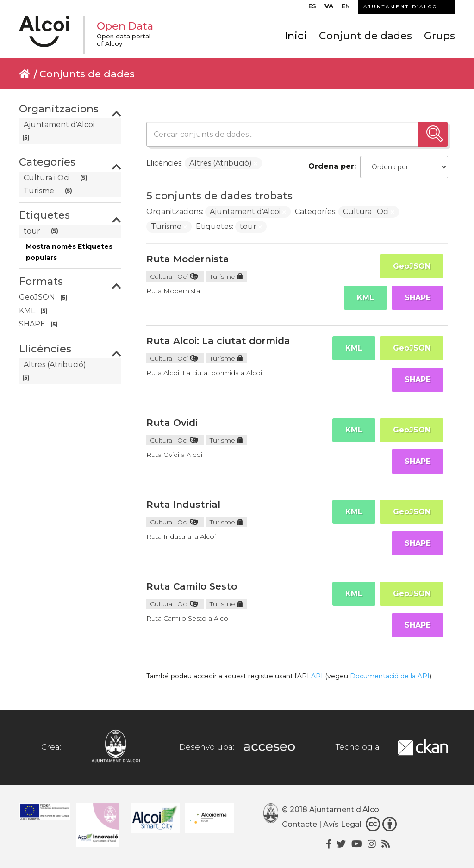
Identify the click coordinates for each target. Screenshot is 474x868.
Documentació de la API (390, 676)
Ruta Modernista (188, 259)
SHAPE (418, 298)
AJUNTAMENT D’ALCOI (402, 7)
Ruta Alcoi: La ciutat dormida (218, 341)
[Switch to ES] (312, 8)
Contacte (299, 824)
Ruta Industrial (183, 505)
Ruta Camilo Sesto (192, 586)
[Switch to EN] (346, 8)
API (317, 676)
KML (365, 298)
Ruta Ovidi (172, 423)
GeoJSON (412, 266)
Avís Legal (342, 824)
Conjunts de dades (87, 74)
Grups (440, 36)
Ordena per (331, 166)
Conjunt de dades (365, 36)
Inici (296, 36)
